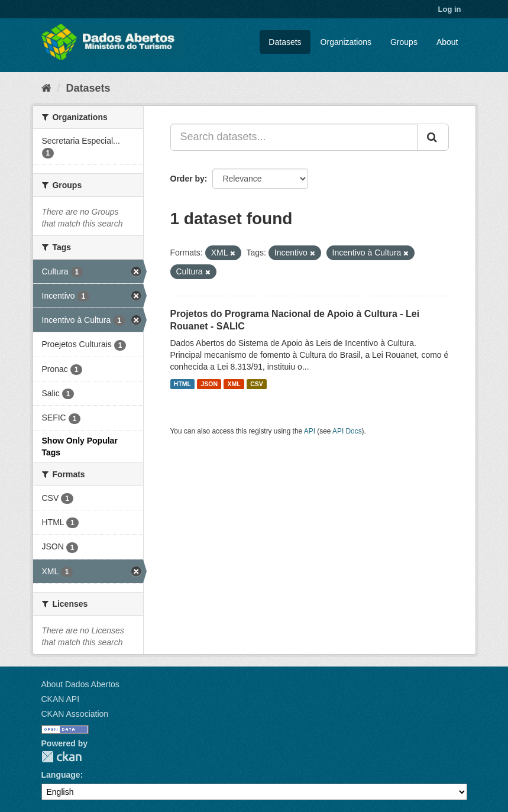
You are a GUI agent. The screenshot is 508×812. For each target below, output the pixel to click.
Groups (404, 42)
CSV (257, 384)
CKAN (62, 757)
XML (234, 384)
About (447, 42)
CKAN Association (75, 714)
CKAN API (61, 699)
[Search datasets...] (294, 137)
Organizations (346, 42)
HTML (182, 384)
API (310, 431)
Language (61, 775)
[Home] (46, 88)
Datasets (285, 42)
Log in (450, 9)
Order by (187, 179)
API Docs (347, 431)
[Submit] (433, 137)
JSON (209, 384)
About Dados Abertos (80, 684)
